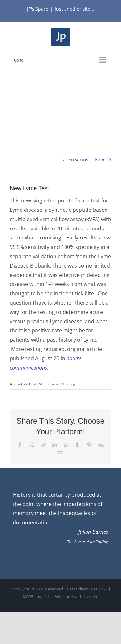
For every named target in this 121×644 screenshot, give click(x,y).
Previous (78, 160)
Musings (68, 384)
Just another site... (75, 9)
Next (101, 160)
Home (53, 384)
